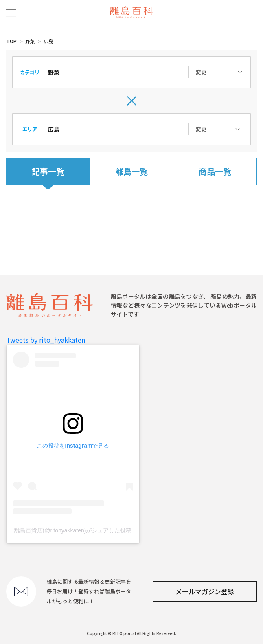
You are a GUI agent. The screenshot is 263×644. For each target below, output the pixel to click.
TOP (11, 41)
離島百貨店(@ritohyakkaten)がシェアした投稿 (73, 530)
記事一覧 (48, 171)
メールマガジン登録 (205, 591)
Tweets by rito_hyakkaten (46, 340)
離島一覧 (131, 171)
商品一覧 (215, 171)
